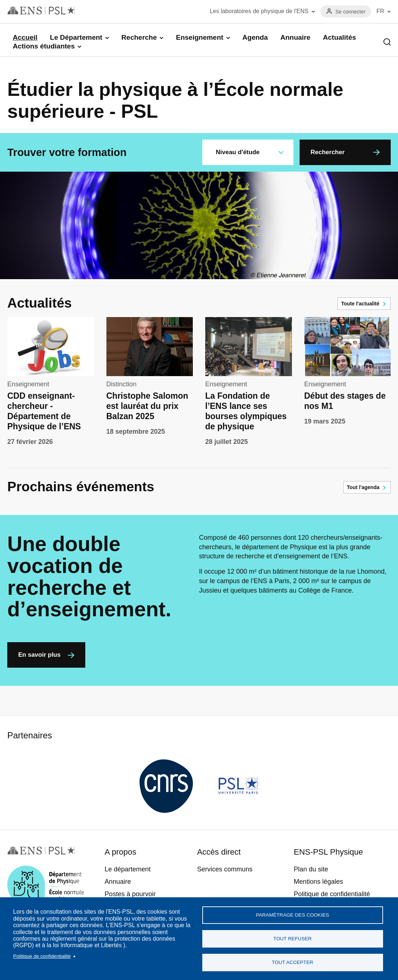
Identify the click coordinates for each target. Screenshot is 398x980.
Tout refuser (292, 939)
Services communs (225, 869)
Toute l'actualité (360, 304)
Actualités (340, 37)
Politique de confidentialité (42, 956)
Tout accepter (293, 962)
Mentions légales (318, 882)
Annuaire (295, 37)
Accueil (25, 37)
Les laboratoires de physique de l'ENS (259, 11)
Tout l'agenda (363, 487)
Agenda (255, 37)
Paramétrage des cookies (292, 915)
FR (380, 11)
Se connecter (350, 12)
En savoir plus (39, 655)
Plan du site (311, 869)
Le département (128, 869)
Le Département (76, 37)
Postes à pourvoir (130, 894)
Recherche (139, 37)
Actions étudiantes (44, 46)
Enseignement (200, 37)
